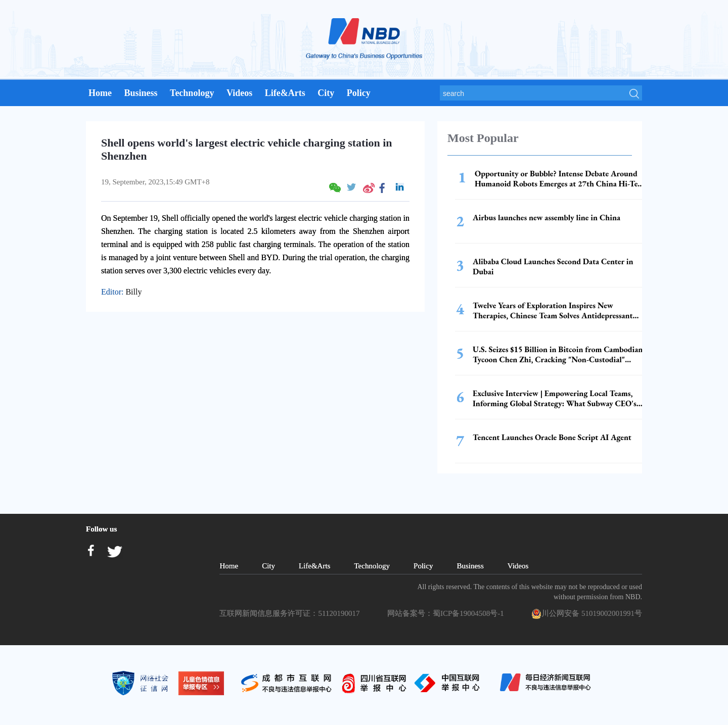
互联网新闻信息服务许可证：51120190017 (291, 613)
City (326, 93)
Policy (359, 93)
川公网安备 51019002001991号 (587, 614)
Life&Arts (285, 93)
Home (100, 93)
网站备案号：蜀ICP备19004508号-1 (447, 613)
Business (141, 93)
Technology (192, 93)
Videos (239, 93)
